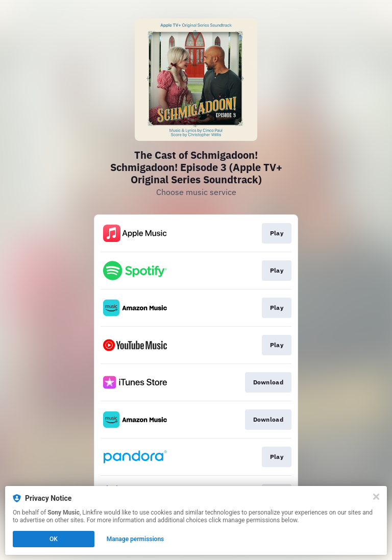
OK (54, 539)
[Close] (376, 497)
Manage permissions (136, 539)
